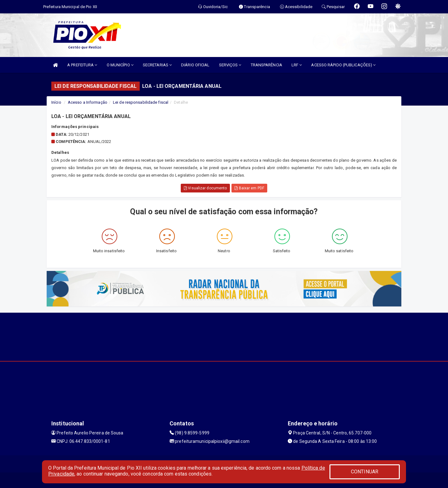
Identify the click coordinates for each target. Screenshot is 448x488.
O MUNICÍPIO (120, 65)
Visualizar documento (205, 188)
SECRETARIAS (157, 65)
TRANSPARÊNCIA (266, 65)
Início (56, 102)
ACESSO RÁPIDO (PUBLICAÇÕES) (343, 65)
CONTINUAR (365, 472)
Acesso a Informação (88, 102)
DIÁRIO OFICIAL (195, 65)
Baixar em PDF (249, 188)
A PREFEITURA (82, 65)
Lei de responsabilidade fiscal (141, 102)
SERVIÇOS (230, 65)
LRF (297, 65)
